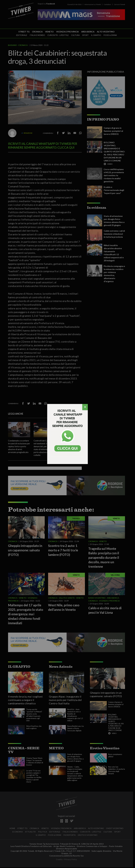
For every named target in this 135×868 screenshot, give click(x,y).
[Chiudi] (85, 407)
